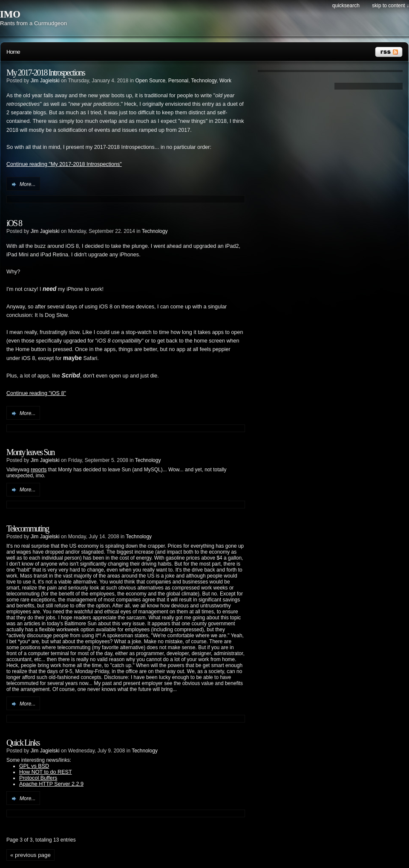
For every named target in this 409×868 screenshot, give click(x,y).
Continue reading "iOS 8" (36, 393)
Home (13, 52)
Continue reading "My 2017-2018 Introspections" (64, 164)
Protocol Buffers (38, 778)
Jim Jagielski (45, 81)
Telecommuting (27, 528)
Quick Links (23, 743)
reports (39, 470)
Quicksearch (346, 6)
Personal (178, 81)
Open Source (150, 81)
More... (27, 184)
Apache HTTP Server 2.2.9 (51, 784)
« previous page (30, 855)
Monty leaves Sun (30, 452)
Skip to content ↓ (390, 6)
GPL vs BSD (34, 766)
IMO (10, 14)
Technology (204, 81)
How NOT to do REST (46, 772)
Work (225, 81)
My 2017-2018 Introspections (46, 73)
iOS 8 (14, 223)
